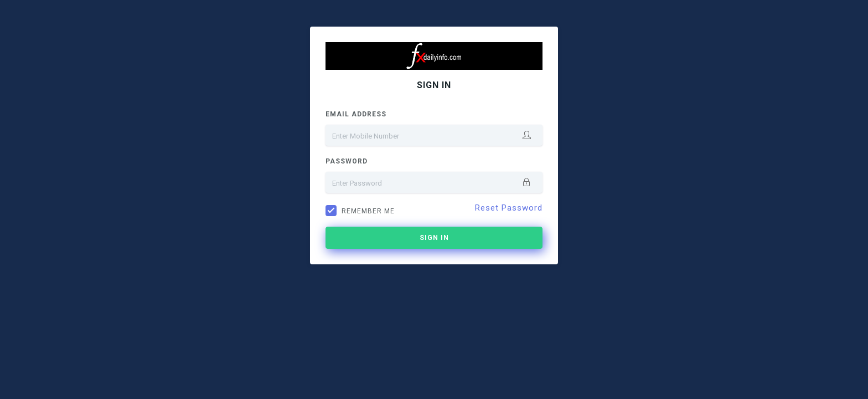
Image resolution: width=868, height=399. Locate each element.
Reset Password (509, 208)
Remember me (368, 211)
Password (347, 161)
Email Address (356, 114)
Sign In (434, 238)
